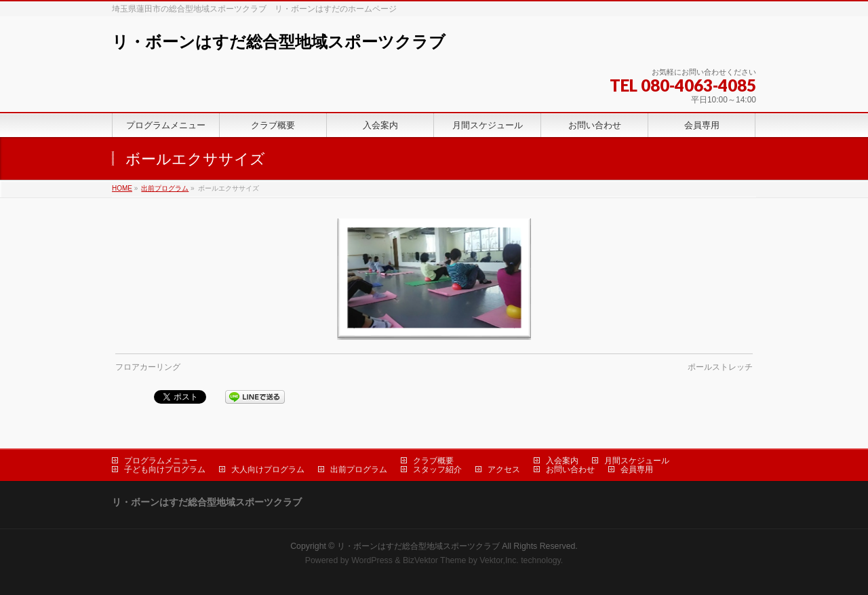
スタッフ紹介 (437, 469)
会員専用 (637, 469)
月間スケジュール (637, 461)
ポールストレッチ (720, 367)
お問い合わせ (570, 469)
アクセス (504, 469)
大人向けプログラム (268, 469)
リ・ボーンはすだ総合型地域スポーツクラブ (279, 42)
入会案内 (562, 461)
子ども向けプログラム (165, 469)
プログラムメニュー (161, 461)
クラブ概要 (433, 461)
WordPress (372, 560)
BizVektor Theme (435, 560)
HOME (122, 188)
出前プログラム (165, 188)
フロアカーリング (148, 367)
